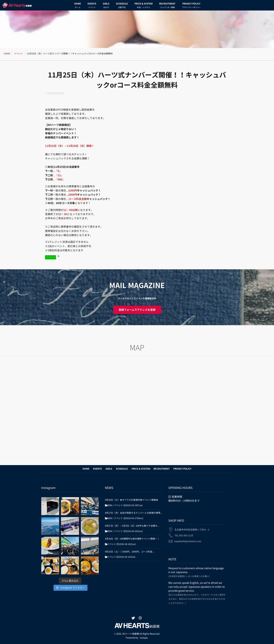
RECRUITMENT (167, 6)
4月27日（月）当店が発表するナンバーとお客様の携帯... (134, 513)
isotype (144, 638)
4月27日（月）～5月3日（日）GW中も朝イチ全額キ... (132, 526)
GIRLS (106, 6)
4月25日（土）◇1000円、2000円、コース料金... (130, 552)
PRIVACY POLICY (191, 6)
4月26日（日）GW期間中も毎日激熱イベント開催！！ (132, 539)
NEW (110, 505)
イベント (50, 257)
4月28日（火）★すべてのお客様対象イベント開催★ (132, 500)
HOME (78, 6)
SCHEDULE (122, 6)
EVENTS (92, 6)
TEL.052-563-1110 (184, 533)
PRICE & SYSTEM (143, 6)
